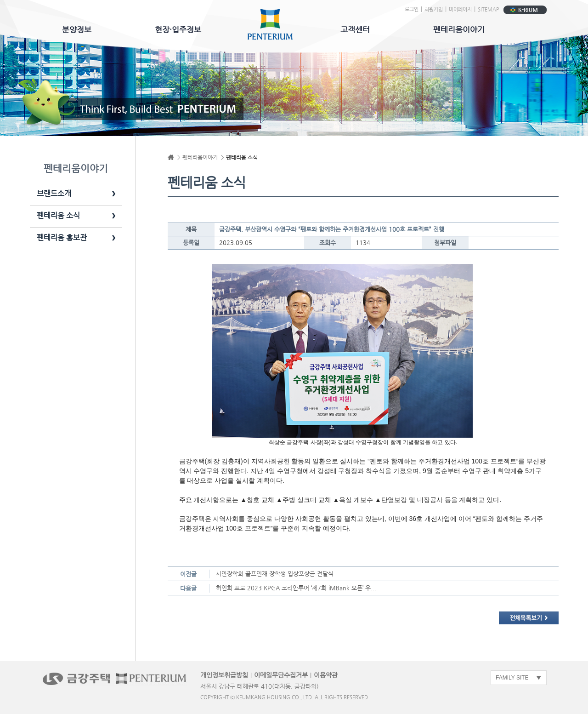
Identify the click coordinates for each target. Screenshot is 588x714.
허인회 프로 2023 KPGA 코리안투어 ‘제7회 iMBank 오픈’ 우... (296, 588)
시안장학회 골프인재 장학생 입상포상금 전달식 (275, 574)
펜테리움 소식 (58, 216)
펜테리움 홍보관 (62, 238)
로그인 (412, 9)
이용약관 (326, 675)
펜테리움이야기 (459, 29)
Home (171, 157)
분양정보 (77, 29)
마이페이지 (460, 9)
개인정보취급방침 (224, 675)
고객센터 (355, 29)
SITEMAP (488, 9)
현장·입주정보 (178, 29)
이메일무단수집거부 (281, 675)
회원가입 (434, 9)
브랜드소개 (54, 194)
